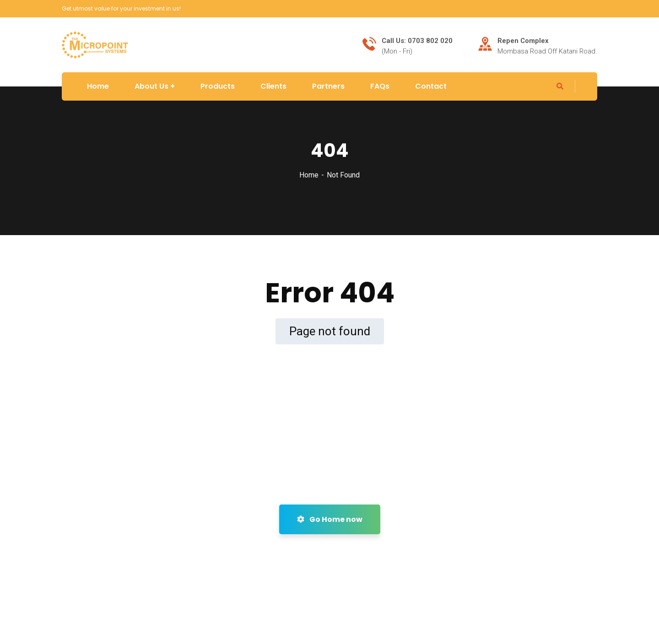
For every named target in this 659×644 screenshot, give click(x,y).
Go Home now (330, 519)
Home (309, 175)
